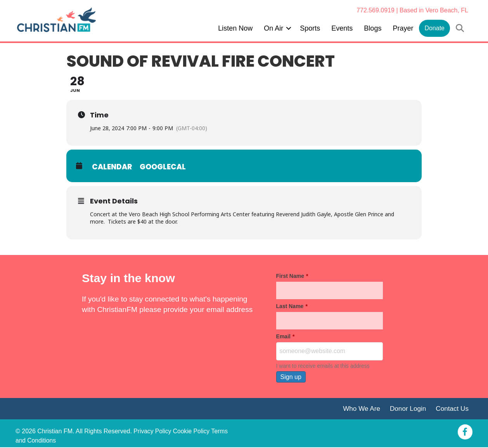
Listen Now (235, 28)
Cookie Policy (193, 432)
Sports (310, 28)
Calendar (112, 167)
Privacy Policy (153, 432)
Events (342, 28)
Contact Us (452, 409)
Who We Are (359, 409)
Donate (434, 28)
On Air (273, 28)
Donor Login (407, 409)
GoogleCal (164, 167)
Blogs (373, 28)
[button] (289, 28)
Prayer (403, 28)
